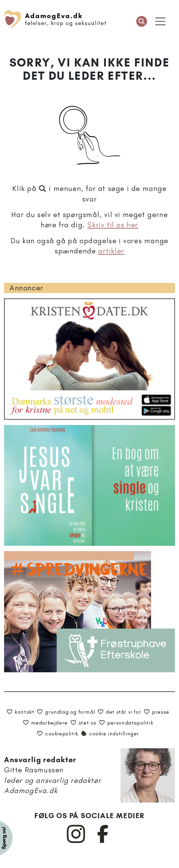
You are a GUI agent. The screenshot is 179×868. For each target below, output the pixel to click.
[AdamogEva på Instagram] (76, 842)
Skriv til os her (113, 225)
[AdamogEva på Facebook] (103, 842)
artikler (111, 251)
